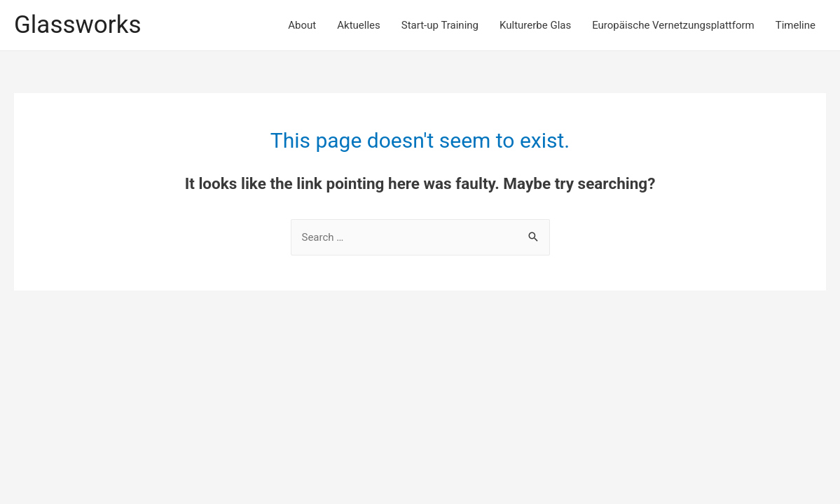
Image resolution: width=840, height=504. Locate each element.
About (302, 25)
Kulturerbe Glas (535, 25)
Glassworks (77, 25)
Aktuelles (359, 25)
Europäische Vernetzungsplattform (673, 25)
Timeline (796, 25)
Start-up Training (440, 25)
